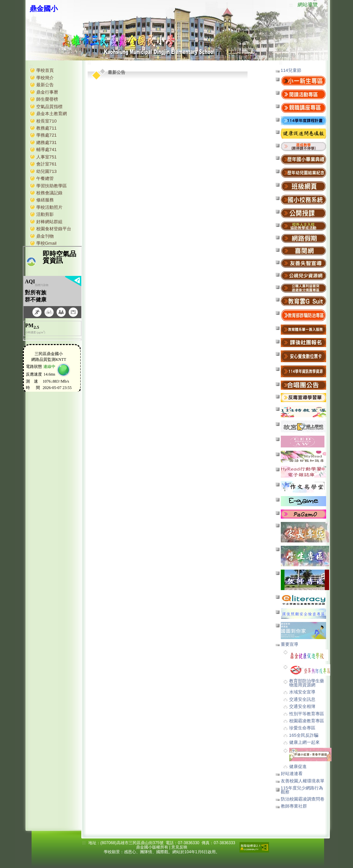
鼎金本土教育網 (52, 114)
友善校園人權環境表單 (303, 781)
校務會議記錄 (49, 193)
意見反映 (179, 847)
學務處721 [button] (47, 135)
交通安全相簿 (302, 706)
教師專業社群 (294, 806)
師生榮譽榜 (47, 99)
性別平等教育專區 (307, 714)
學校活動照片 (49, 207)
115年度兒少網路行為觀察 (302, 790)
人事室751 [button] (47, 157)
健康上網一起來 (304, 742)
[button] (303, 146)
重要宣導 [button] (290, 644)
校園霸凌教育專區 (307, 721)
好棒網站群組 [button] (49, 222)
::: (291, 5)
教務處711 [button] (47, 128)
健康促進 (298, 766)
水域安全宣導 (302, 692)
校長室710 (47, 121)
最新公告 (45, 85)
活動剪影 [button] (45, 214)
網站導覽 (308, 5)
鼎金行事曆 (47, 92)
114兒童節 (291, 70)
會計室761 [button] (47, 164)
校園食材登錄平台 (54, 229)
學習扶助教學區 (52, 186)
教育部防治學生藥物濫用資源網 (307, 683)
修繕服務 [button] (45, 200)
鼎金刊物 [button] (45, 236)
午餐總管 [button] (45, 178)
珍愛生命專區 (302, 728)
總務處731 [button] (47, 142)
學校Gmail (47, 243)
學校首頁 (45, 70)
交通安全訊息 (302, 699)
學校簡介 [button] (45, 78)
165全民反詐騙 (304, 735)
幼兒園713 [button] (47, 171)
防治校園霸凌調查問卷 (303, 799)
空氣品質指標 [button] (49, 107)
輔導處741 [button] (47, 150)
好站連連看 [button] (292, 774)
